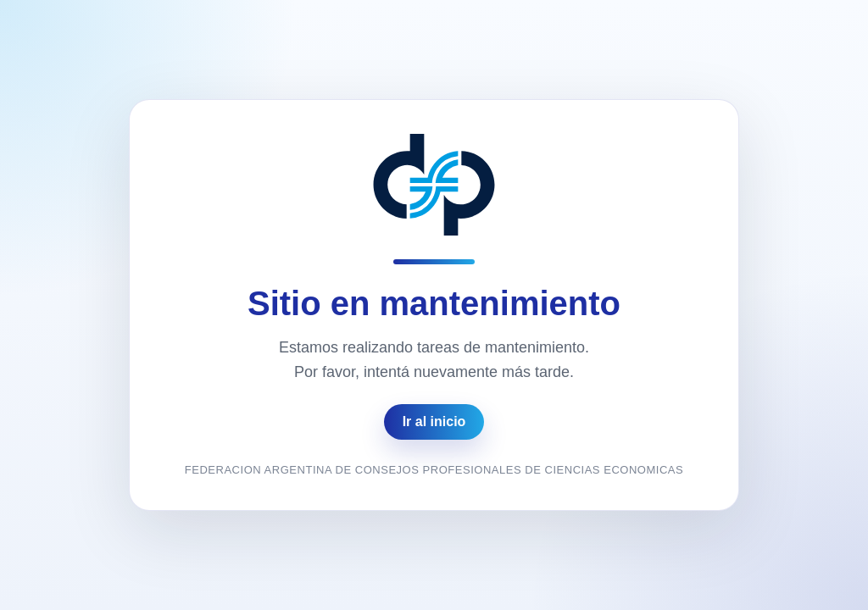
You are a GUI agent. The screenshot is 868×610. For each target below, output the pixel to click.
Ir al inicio (434, 421)
